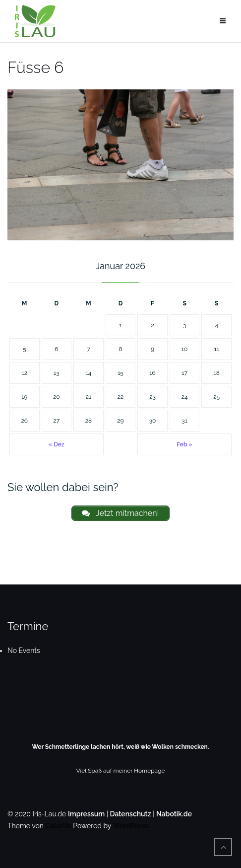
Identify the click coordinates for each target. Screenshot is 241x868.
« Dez (57, 444)
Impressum (86, 814)
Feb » (184, 444)
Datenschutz (131, 814)
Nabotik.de (174, 814)
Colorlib (58, 826)
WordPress (131, 826)
